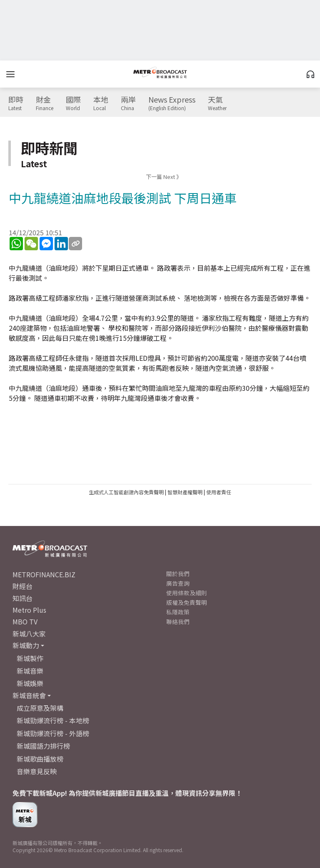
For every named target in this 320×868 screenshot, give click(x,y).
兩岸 (128, 103)
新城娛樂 (30, 683)
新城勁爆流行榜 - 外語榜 (53, 733)
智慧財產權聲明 (185, 492)
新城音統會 (29, 695)
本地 (101, 103)
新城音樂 (30, 671)
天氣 (217, 103)
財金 (45, 103)
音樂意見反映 (37, 771)
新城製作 (30, 658)
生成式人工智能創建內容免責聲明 (126, 492)
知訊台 (22, 598)
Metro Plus (29, 610)
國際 (73, 103)
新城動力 (26, 645)
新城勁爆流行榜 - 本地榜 (53, 720)
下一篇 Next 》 (164, 177)
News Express (172, 103)
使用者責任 (219, 492)
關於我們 (178, 574)
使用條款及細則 (187, 593)
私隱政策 (178, 612)
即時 (16, 103)
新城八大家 (29, 634)
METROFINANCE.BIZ (44, 574)
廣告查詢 (178, 583)
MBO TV (25, 621)
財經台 (22, 586)
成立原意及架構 (40, 708)
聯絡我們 (178, 621)
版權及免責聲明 (187, 602)
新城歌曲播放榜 (40, 759)
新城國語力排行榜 (43, 746)
